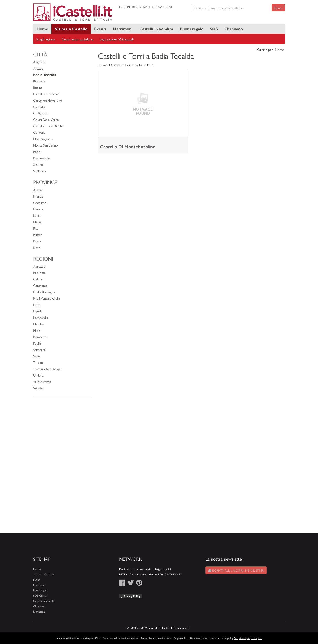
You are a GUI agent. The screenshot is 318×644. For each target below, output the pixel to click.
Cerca (278, 8)
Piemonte (40, 337)
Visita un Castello (71, 29)
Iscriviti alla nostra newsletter (236, 570)
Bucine (38, 87)
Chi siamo (234, 29)
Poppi (37, 151)
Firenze (38, 196)
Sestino (38, 164)
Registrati (141, 7)
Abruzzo (39, 266)
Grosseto (40, 203)
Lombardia (41, 317)
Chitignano (41, 113)
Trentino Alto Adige (47, 369)
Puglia (37, 343)
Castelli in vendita (156, 29)
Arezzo (38, 68)
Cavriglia (39, 107)
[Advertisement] (62, 467)
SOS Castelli (40, 595)
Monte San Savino (45, 145)
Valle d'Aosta (42, 382)
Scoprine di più (242, 638)
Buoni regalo (192, 29)
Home (42, 29)
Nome (279, 49)
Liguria (38, 311)
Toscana (39, 362)
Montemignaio (43, 139)
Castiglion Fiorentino (48, 100)
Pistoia (38, 235)
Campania (40, 285)
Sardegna (39, 350)
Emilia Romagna (44, 292)
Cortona (39, 132)
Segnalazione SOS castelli (117, 39)
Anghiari (39, 62)
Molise (38, 330)
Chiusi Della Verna (46, 119)
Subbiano (40, 171)
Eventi (100, 29)
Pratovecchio (42, 158)
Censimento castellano (78, 39)
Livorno (39, 209)
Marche (38, 324)
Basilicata (39, 273)
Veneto (38, 388)
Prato (37, 241)
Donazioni (162, 7)
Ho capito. (256, 638)
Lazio (37, 305)
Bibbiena (39, 81)
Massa (37, 222)
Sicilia (37, 356)
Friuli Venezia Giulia (47, 298)
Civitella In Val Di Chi (48, 126)
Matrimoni (123, 29)
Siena (37, 247)
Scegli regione (46, 39)
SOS (214, 29)
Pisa (36, 228)
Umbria (38, 375)
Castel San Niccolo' (47, 94)
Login (125, 7)
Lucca (37, 215)
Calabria (39, 279)
